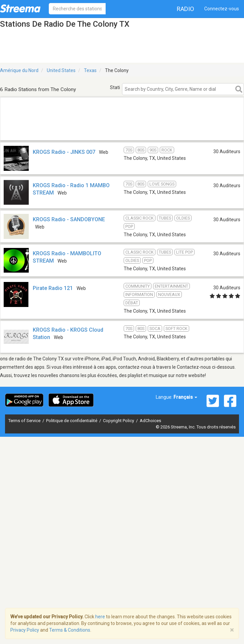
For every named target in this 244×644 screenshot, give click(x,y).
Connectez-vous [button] (222, 9)
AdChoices (150, 421)
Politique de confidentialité (72, 421)
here (100, 617)
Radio (186, 9)
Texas (90, 70)
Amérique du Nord (19, 70)
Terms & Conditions (70, 630)
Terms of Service (25, 421)
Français (185, 397)
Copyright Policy (119, 421)
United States (61, 70)
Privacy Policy (25, 630)
